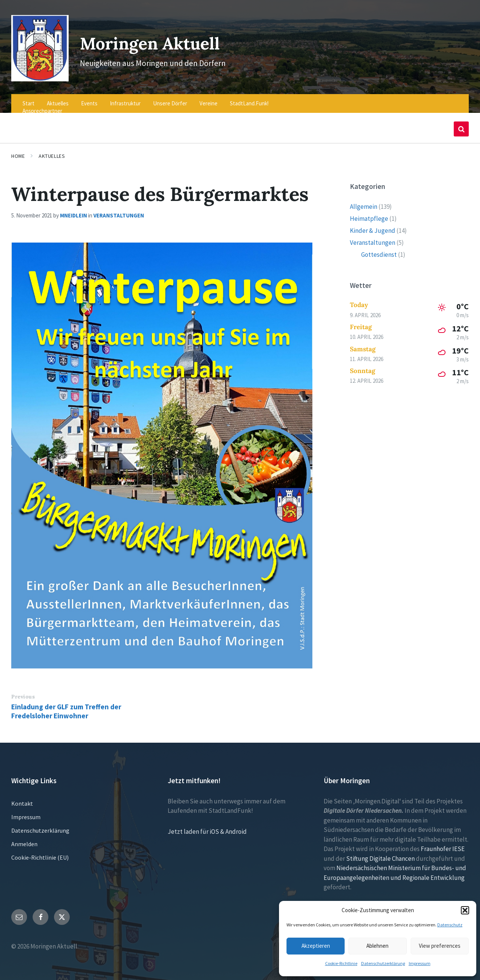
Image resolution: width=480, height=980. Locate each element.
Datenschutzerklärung (383, 963)
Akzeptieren (316, 946)
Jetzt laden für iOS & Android (207, 826)
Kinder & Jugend (373, 225)
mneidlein (73, 211)
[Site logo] (38, 74)
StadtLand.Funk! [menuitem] (249, 98)
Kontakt (22, 798)
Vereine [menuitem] (208, 98)
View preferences (440, 946)
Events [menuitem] (89, 98)
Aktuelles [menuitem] (58, 98)
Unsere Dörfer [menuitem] (170, 98)
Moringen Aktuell (156, 40)
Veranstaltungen (119, 211)
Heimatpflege (369, 213)
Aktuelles (52, 151)
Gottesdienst (379, 249)
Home (18, 151)
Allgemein (364, 201)
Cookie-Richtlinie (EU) (40, 852)
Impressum (420, 963)
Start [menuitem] (28, 98)
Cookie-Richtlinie (341, 963)
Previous (23, 692)
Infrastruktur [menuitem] (125, 98)
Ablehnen (377, 946)
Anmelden (24, 839)
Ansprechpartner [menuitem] (42, 106)
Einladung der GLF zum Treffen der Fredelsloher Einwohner (66, 706)
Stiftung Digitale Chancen (380, 853)
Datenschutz (450, 925)
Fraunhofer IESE (443, 844)
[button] (465, 910)
